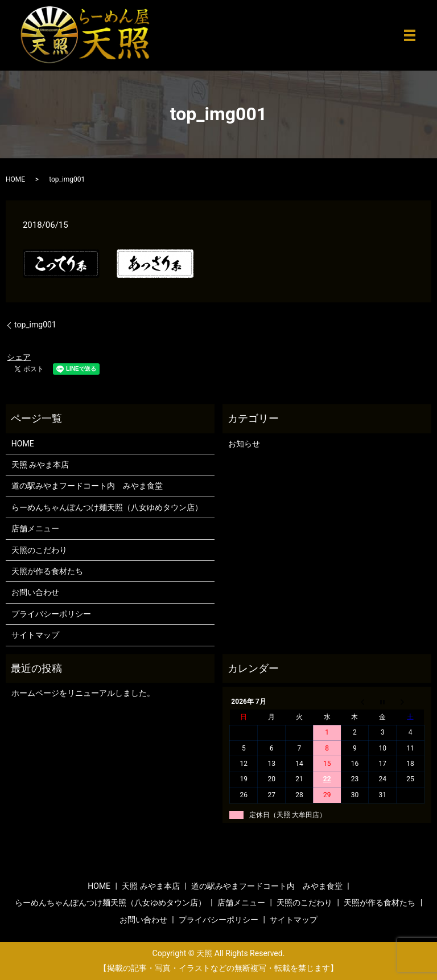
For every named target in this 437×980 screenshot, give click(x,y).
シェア (19, 357)
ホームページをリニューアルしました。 (83, 693)
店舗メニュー (35, 528)
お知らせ (244, 444)
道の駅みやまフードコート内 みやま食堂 (87, 486)
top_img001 (35, 325)
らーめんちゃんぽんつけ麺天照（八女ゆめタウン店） (107, 507)
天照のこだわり (39, 550)
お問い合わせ (35, 592)
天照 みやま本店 (40, 465)
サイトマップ (35, 635)
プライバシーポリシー (51, 614)
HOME (15, 179)
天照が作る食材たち (47, 571)
